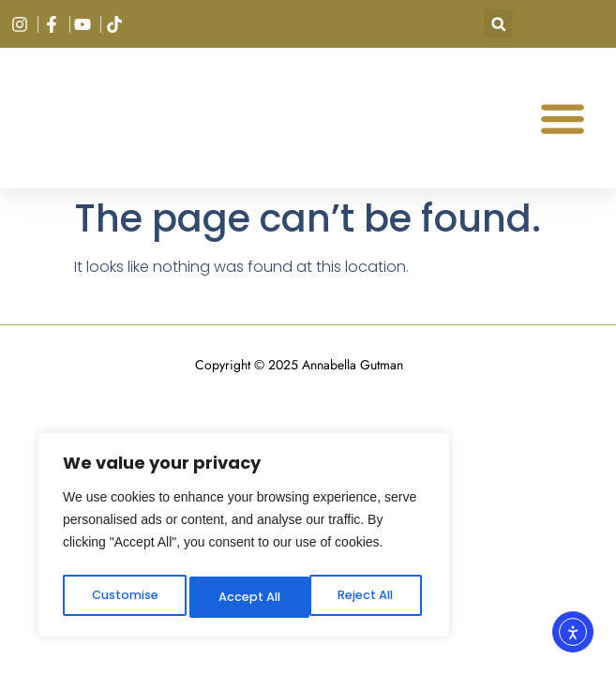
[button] (498, 24)
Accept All (366, 597)
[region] (244, 539)
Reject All (245, 597)
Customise (123, 597)
